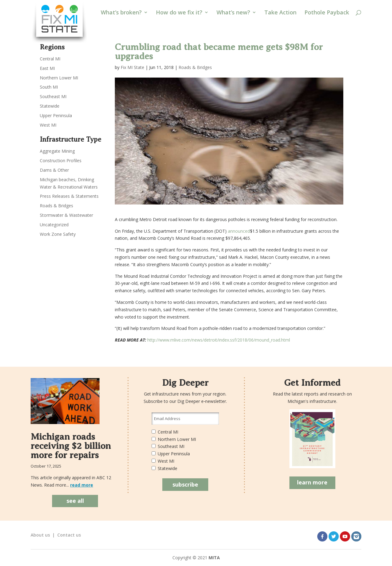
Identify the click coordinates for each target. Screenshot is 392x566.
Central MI (50, 59)
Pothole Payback (327, 13)
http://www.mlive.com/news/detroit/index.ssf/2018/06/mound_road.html (218, 340)
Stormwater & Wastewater (66, 215)
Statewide (50, 106)
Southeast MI (53, 96)
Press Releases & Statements (69, 196)
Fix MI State (132, 67)
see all (75, 501)
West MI (48, 125)
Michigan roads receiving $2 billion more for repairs (71, 446)
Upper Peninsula (56, 115)
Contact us (69, 535)
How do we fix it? (179, 13)
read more (82, 485)
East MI (47, 68)
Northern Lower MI (59, 78)
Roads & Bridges (195, 67)
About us (40, 535)
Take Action (280, 13)
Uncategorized (54, 225)
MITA (214, 558)
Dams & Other (54, 170)
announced (239, 231)
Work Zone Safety (58, 234)
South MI (49, 87)
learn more (312, 482)
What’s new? (233, 13)
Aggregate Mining (57, 151)
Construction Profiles (61, 161)
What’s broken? (121, 13)
